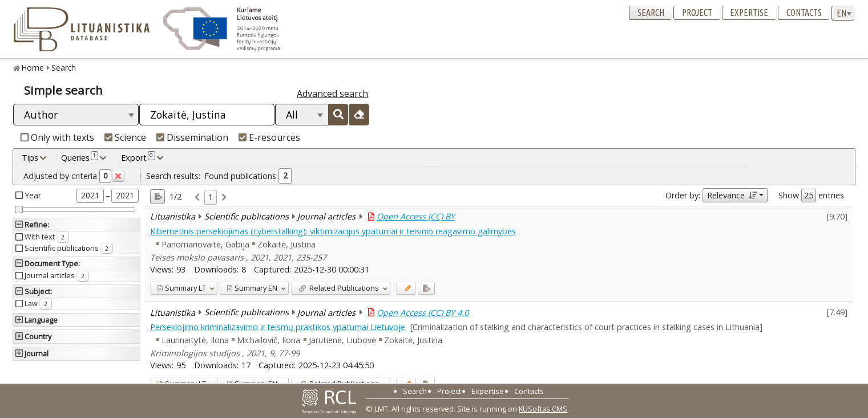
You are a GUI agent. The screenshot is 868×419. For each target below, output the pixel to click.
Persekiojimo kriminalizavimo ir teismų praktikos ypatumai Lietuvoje (278, 327)
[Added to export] (426, 288)
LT (181, 288)
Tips (30, 158)
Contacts (804, 13)
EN (252, 288)
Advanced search (332, 93)
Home (33, 68)
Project (697, 13)
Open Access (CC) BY (416, 216)
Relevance (732, 195)
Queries (80, 157)
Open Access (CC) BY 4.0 (423, 312)
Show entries (811, 196)
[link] (197, 198)
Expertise (749, 13)
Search (651, 13)
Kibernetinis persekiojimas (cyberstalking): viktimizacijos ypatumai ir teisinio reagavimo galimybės (333, 231)
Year (33, 195)
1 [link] (211, 197)
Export (138, 157)
